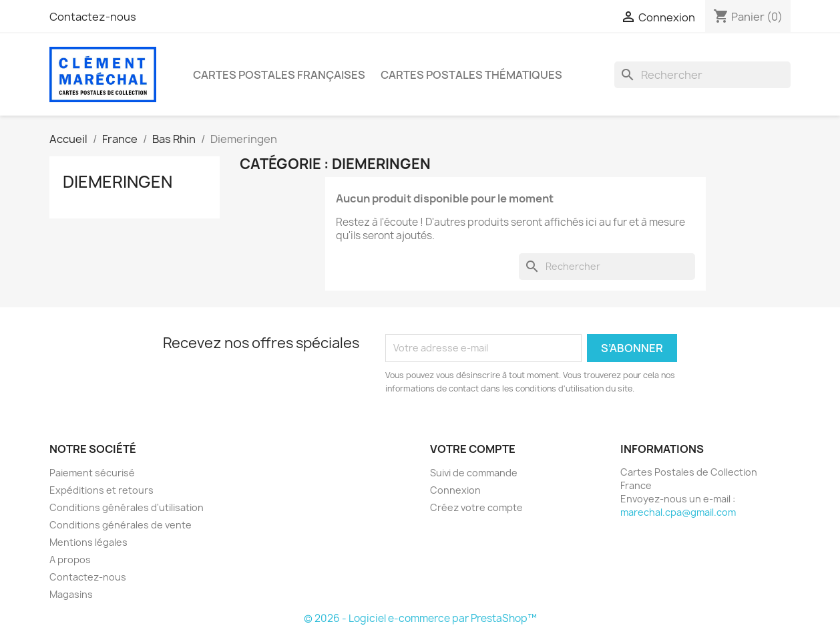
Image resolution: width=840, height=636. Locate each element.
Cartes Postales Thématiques (471, 75)
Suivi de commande (474, 473)
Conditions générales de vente (121, 525)
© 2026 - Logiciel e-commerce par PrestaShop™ (420, 618)
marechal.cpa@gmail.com (678, 512)
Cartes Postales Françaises (279, 75)
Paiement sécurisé (92, 473)
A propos (70, 560)
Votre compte (473, 449)
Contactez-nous (93, 17)
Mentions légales (88, 542)
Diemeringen (118, 182)
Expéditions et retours (101, 490)
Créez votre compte (476, 507)
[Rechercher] (702, 75)
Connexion (455, 490)
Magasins (71, 594)
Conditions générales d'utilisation (127, 507)
